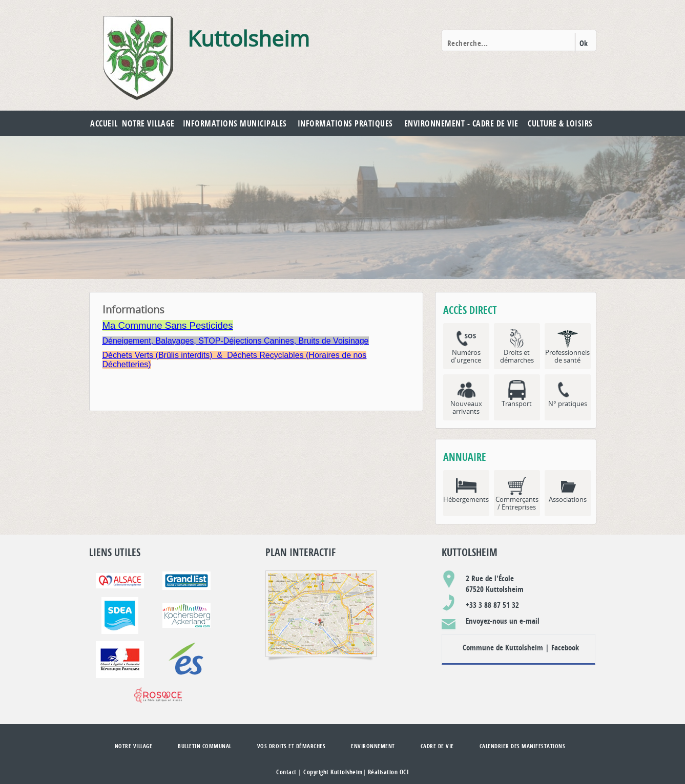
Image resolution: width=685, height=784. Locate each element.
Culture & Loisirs (560, 123)
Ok (584, 43)
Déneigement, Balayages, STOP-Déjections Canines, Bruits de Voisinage (236, 341)
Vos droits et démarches (292, 746)
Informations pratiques (345, 123)
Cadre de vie (437, 746)
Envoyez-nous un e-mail (503, 621)
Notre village (148, 123)
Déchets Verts (128, 355)
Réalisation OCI (389, 772)
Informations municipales (235, 123)
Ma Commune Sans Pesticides (168, 325)
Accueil (104, 123)
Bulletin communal (205, 746)
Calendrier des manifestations (523, 746)
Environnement (373, 746)
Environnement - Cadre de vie (461, 123)
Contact (286, 772)
